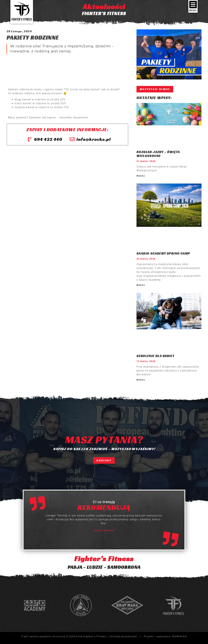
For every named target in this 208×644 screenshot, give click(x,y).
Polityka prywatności (124, 636)
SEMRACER (179, 636)
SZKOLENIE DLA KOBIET (155, 356)
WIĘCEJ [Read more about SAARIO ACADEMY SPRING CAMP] (141, 285)
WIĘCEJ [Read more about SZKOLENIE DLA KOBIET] (141, 380)
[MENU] (193, 5)
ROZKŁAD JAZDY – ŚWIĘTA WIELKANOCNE (158, 154)
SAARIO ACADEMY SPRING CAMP (163, 253)
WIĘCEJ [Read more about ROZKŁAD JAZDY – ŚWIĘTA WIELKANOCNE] (141, 176)
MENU (193, 10)
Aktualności (104, 7)
